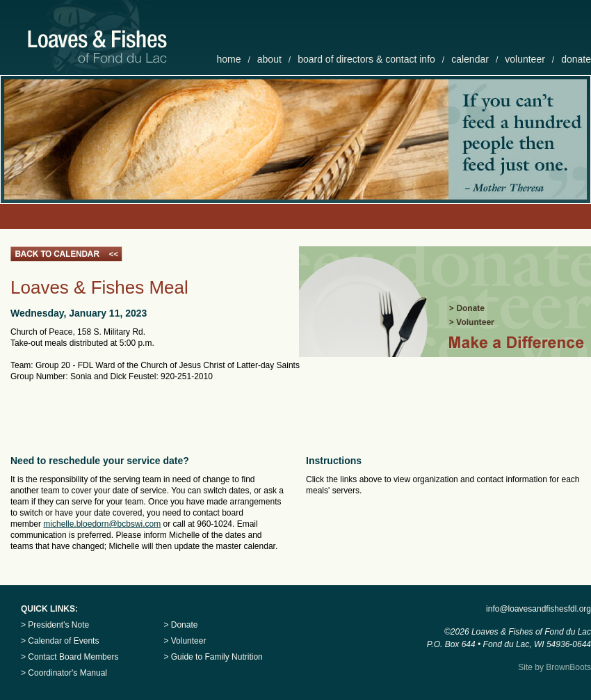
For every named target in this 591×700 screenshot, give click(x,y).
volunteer (525, 59)
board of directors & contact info (366, 59)
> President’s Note (55, 625)
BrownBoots (568, 667)
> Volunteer (185, 641)
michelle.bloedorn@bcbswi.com (102, 524)
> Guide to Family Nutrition (213, 657)
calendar (470, 59)
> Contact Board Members (70, 657)
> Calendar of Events (60, 641)
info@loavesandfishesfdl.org (539, 609)
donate (576, 59)
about (269, 59)
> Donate (180, 625)
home (228, 59)
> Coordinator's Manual (64, 673)
